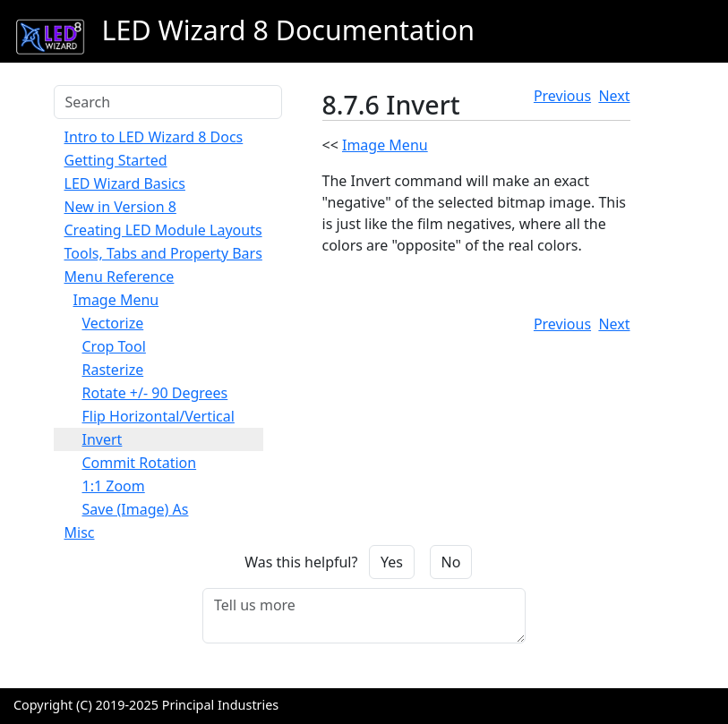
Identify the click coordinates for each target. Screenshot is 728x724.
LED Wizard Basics (125, 183)
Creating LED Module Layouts (163, 230)
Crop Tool (114, 346)
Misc (80, 532)
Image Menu (116, 300)
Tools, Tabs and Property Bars (163, 253)
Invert (103, 439)
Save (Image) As (136, 509)
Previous (562, 96)
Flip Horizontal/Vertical (158, 416)
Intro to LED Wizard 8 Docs (154, 137)
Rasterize (113, 370)
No (451, 562)
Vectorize (113, 323)
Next (614, 96)
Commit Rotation (140, 463)
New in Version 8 (120, 207)
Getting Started (116, 160)
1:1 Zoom (114, 486)
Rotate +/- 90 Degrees (155, 393)
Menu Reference (120, 277)
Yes (392, 562)
